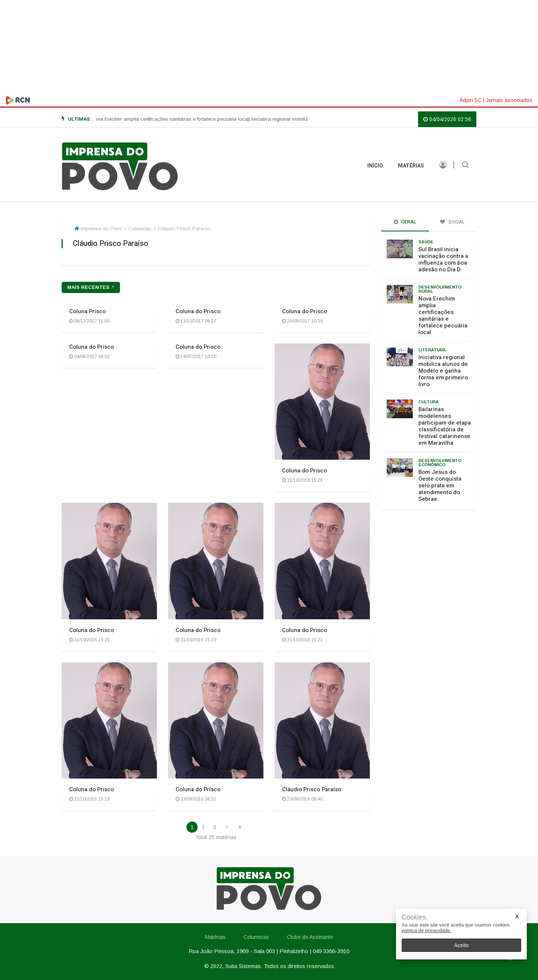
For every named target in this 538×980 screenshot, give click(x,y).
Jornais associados (509, 100)
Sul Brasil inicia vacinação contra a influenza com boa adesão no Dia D (443, 259)
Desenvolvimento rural (440, 289)
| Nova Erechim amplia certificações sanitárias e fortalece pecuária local (176, 119)
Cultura (429, 402)
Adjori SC (471, 100)
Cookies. (415, 917)
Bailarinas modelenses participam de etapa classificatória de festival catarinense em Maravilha (445, 426)
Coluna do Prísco (198, 789)
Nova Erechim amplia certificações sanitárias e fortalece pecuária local (443, 315)
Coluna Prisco (87, 311)
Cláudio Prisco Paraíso (312, 789)
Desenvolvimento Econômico (440, 463)
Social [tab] (452, 222)
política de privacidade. (426, 930)
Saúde (426, 242)
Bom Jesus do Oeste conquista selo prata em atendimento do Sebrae (440, 486)
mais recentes (89, 287)
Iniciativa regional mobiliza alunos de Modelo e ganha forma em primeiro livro (443, 371)
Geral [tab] (405, 222)
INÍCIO (375, 166)
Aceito (462, 945)
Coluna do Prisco (198, 311)
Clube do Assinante (310, 937)
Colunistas (256, 937)
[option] (176, 119)
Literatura (432, 350)
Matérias (411, 166)
